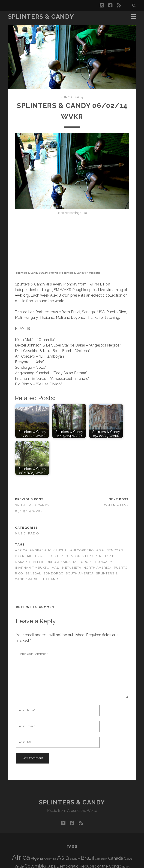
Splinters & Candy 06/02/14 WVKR (37, 273)
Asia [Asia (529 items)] (63, 857)
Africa (21, 550)
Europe (86, 562)
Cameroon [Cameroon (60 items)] (101, 859)
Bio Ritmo (24, 556)
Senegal (33, 573)
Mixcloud (95, 273)
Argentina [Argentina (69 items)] (50, 859)
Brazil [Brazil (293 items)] (88, 858)
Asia (100, 550)
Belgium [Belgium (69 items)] (75, 859)
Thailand (50, 579)
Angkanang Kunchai (49, 550)
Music (20, 533)
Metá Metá (72, 568)
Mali (56, 568)
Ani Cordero (82, 550)
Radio (34, 533)
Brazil (41, 556)
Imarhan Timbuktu (32, 568)
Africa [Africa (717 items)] (21, 857)
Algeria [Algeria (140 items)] (37, 858)
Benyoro (115, 550)
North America (98, 568)
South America (80, 573)
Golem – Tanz (116, 505)
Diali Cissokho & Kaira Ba (53, 562)
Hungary (104, 562)
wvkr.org (22, 295)
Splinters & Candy (41, 17)
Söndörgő (54, 573)
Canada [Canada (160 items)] (116, 858)
